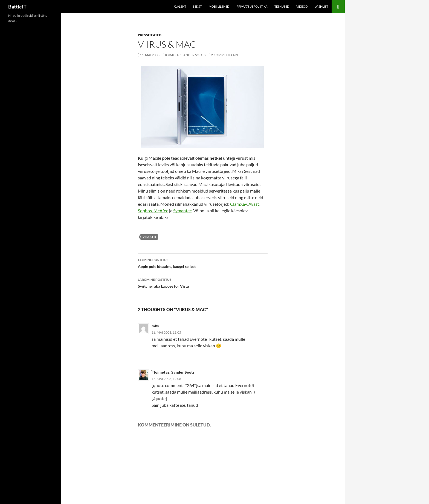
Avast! (254, 204)
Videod (302, 6)
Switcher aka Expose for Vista (203, 282)
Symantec (182, 211)
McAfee (161, 211)
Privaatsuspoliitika (252, 6)
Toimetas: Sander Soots (185, 55)
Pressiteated (150, 35)
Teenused (282, 6)
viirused (149, 237)
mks (155, 326)
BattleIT (17, 7)
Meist (197, 6)
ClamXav (238, 204)
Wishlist (321, 6)
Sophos (145, 211)
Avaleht (180, 6)
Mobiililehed (219, 6)
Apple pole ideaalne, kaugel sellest (203, 263)
